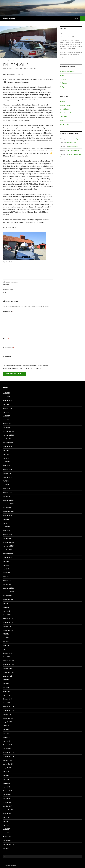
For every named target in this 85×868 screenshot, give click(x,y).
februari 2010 (8, 699)
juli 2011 (6, 634)
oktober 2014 (8, 508)
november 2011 (8, 622)
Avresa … (63, 75)
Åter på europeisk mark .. (68, 71)
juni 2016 (6, 454)
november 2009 (8, 710)
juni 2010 (6, 684)
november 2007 (8, 802)
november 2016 (8, 435)
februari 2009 (8, 745)
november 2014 (8, 504)
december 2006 (8, 844)
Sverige (62, 120)
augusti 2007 (8, 814)
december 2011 (8, 619)
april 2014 (6, 527)
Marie (17, 69)
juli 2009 (6, 726)
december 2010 (8, 661)
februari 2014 (8, 534)
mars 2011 (7, 649)
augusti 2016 (8, 446)
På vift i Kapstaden (66, 113)
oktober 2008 (8, 760)
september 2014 (9, 512)
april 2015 (6, 485)
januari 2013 (7, 584)
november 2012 (8, 592)
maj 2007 (6, 825)
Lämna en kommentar (29, 69)
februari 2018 (8, 408)
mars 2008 (7, 787)
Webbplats (7, 357)
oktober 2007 (8, 806)
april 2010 (6, 691)
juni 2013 (6, 565)
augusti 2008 (8, 768)
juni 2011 (6, 638)
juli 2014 (6, 519)
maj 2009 (6, 733)
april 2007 (6, 829)
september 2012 (9, 599)
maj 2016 (6, 458)
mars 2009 (7, 741)
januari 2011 (7, 657)
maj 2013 (6, 569)
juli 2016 (6, 450)
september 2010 (9, 672)
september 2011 (9, 630)
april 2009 (6, 737)
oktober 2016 (8, 439)
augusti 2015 (8, 477)
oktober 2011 (8, 626)
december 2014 (8, 500)
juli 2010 (6, 680)
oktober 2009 (8, 714)
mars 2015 (7, 489)
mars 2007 (7, 833)
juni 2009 (6, 730)
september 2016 (9, 443)
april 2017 (6, 416)
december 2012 (8, 588)
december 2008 (8, 752)
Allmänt (62, 101)
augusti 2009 (8, 722)
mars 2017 (7, 420)
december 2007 (8, 798)
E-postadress (9, 348)
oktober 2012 (8, 596)
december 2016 (8, 431)
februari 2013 (8, 580)
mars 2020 (7, 397)
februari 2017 (8, 424)
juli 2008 (6, 772)
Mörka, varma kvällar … (74, 150)
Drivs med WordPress (10, 865)
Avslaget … (63, 83)
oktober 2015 (8, 473)
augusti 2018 (8, 401)
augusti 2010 (8, 676)
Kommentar (8, 311)
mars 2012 (7, 611)
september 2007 (9, 810)
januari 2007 (7, 840)
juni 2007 (6, 821)
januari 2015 (7, 496)
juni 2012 (6, 603)
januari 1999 (7, 848)
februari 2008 (8, 791)
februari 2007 (8, 837)
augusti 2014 (8, 515)
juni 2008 (6, 775)
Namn (6, 339)
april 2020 (6, 393)
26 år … (28, 291)
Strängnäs (63, 117)
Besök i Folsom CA (66, 105)
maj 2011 (6, 642)
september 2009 (9, 718)
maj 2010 (6, 687)
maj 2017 (6, 412)
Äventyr (76, 19)
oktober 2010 (8, 668)
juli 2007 (6, 817)
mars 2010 (7, 695)
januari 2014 (7, 538)
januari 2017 (7, 427)
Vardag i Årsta (65, 124)
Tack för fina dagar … (74, 139)
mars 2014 (7, 531)
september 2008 (9, 764)
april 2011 (6, 645)
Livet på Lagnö (9, 61)
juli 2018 (6, 404)
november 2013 (8, 546)
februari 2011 (8, 653)
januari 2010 (7, 703)
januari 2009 (7, 749)
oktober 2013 (8, 550)
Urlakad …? (28, 283)
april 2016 (6, 462)
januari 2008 (7, 795)
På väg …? (63, 79)
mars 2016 (7, 466)
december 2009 (8, 707)
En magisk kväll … (72, 143)
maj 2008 (6, 779)
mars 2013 (7, 577)
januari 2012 (7, 615)
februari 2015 (8, 492)
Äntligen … (63, 87)
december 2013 (8, 542)
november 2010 (8, 664)
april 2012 (6, 607)
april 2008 (6, 783)
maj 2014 (6, 523)
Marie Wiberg (9, 19)
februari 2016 (8, 469)
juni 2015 (6, 481)
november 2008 (8, 756)
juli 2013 (6, 561)
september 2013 (9, 554)
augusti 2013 (8, 557)
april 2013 (6, 573)
